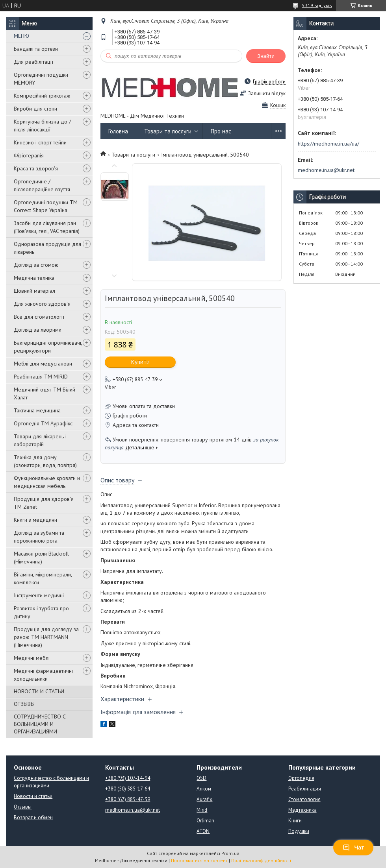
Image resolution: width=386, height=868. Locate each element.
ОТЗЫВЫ (24, 704)
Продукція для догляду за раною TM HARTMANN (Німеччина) (46, 637)
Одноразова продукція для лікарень (47, 248)
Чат (353, 848)
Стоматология (304, 799)
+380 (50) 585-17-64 (128, 789)
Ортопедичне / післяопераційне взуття (42, 185)
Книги (295, 821)
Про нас (221, 131)
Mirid (202, 810)
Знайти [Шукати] (266, 56)
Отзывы (23, 807)
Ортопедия (301, 778)
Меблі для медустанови (43, 364)
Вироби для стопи (35, 109)
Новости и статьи (33, 796)
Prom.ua (230, 853)
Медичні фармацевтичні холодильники (43, 675)
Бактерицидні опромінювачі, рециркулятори (48, 347)
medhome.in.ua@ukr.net (326, 170)
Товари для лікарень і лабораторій (40, 440)
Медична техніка (34, 278)
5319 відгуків (317, 5)
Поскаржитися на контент (199, 860)
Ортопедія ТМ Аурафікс (43, 423)
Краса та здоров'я (36, 168)
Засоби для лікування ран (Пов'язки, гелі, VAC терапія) (47, 227)
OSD (201, 778)
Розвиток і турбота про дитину (41, 612)
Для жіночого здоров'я (42, 304)
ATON (203, 831)
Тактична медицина (37, 410)
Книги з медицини (35, 520)
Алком (204, 789)
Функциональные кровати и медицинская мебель (47, 482)
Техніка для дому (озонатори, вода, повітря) (45, 461)
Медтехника (302, 810)
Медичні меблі (32, 658)
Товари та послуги (168, 131)
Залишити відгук (267, 93)
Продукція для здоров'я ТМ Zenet (44, 503)
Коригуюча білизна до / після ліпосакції (42, 126)
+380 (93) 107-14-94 (128, 778)
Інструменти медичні (39, 595)
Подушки (299, 831)
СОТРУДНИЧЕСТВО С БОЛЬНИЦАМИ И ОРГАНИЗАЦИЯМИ (40, 724)
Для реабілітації (33, 62)
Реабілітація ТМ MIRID (41, 377)
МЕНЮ (21, 36)
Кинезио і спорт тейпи (40, 142)
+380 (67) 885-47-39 (128, 799)
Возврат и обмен (33, 817)
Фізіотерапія (29, 155)
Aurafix (204, 799)
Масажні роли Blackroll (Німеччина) (41, 558)
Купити (140, 362)
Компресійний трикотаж (42, 96)
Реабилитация (305, 789)
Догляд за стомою (36, 265)
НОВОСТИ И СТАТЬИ (39, 691)
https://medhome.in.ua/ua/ (328, 144)
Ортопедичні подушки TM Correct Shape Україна (46, 206)
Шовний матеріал (34, 291)
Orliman (205, 821)
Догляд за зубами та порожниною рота (39, 537)
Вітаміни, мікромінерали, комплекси (43, 578)
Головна (118, 131)
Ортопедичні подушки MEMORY (41, 79)
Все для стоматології (39, 317)
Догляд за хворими (38, 330)
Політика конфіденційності (261, 860)
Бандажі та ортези (36, 49)
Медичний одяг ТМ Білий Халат (45, 393)
